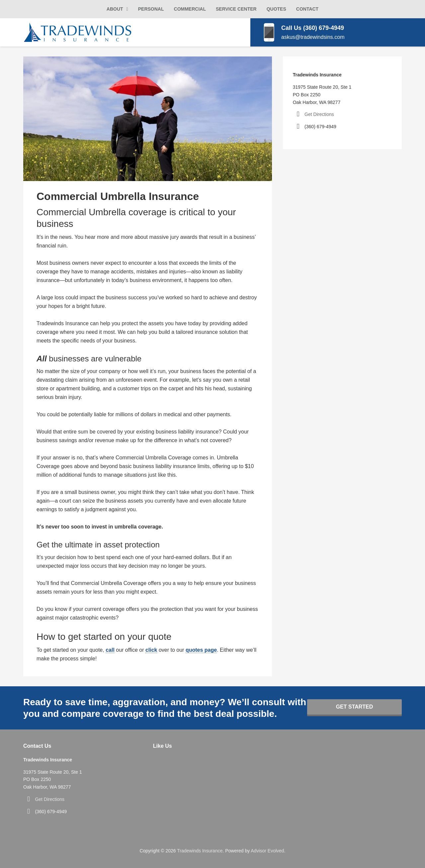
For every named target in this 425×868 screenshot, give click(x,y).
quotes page (201, 650)
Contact (307, 9)
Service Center (236, 9)
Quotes (276, 9)
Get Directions (319, 114)
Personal (151, 9)
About (115, 9)
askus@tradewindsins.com (313, 37)
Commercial (190, 9)
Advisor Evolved (267, 851)
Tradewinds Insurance (200, 851)
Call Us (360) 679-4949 (313, 28)
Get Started (355, 707)
